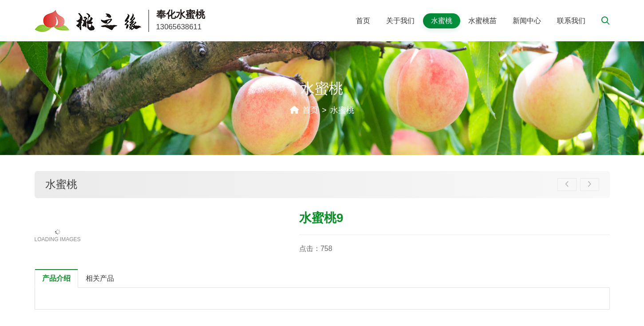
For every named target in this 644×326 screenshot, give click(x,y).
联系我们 (571, 21)
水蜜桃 (442, 21)
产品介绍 (56, 278)
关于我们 (400, 21)
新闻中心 (527, 21)
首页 (363, 21)
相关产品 (100, 278)
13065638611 (179, 27)
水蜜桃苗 (482, 21)
